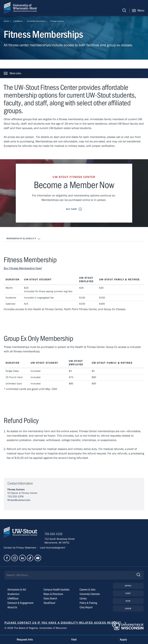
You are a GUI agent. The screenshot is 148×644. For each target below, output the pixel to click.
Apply (128, 586)
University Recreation (36, 21)
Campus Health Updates (56, 590)
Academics (13, 594)
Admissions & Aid (17, 590)
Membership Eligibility (24, 239)
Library (83, 599)
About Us (12, 608)
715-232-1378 (15, 497)
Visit (128, 594)
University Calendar (90, 594)
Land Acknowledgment (52, 548)
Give (128, 601)
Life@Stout (18, 21)
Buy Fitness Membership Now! (23, 268)
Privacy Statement (27, 548)
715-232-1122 (54, 534)
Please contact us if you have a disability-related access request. (63, 623)
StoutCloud (49, 603)
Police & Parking (88, 603)
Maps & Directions (53, 594)
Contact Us (10, 548)
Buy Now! (72, 209)
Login (128, 609)
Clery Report (86, 608)
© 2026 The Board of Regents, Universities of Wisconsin (36, 628)
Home (6, 21)
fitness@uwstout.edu (19, 500)
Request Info (25, 640)
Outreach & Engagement (20, 603)
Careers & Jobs (87, 590)
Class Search (50, 599)
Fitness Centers (57, 21)
